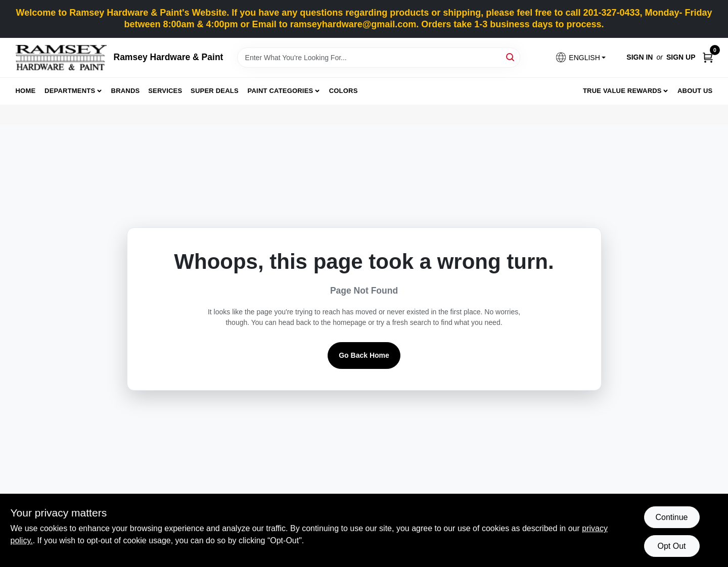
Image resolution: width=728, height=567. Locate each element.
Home (26, 91)
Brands (126, 91)
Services (165, 91)
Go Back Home (364, 355)
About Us (695, 91)
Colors (344, 91)
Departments (70, 91)
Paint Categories (281, 91)
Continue (671, 517)
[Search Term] (379, 58)
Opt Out (671, 546)
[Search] (511, 57)
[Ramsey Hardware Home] (61, 58)
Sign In (640, 57)
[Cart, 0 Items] (708, 57)
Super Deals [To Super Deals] (215, 91)
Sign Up (681, 57)
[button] (580, 57)
